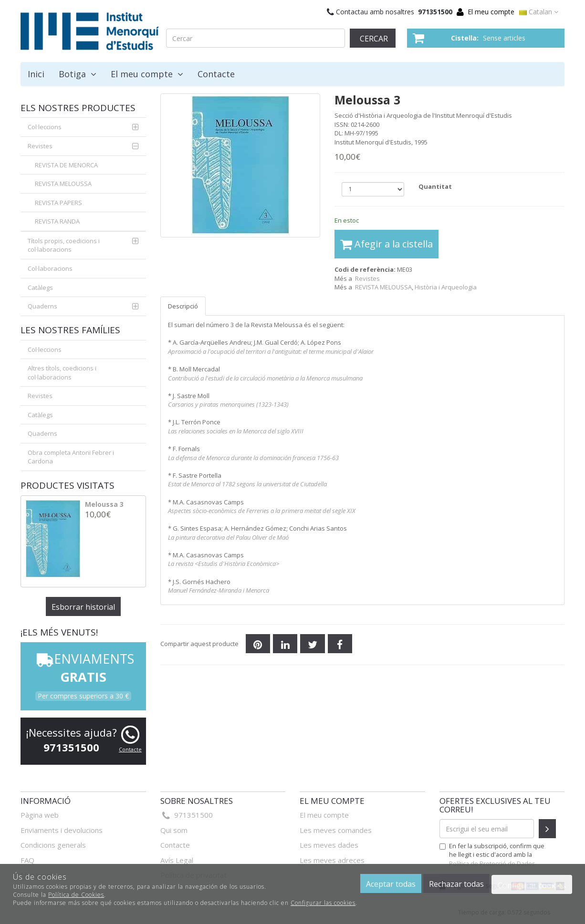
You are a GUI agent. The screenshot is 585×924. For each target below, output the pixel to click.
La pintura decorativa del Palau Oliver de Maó (228, 537)
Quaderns (42, 306)
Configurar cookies (532, 885)
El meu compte (491, 12)
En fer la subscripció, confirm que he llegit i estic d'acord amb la (492, 854)
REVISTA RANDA (57, 221)
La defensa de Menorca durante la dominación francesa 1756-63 (253, 458)
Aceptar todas (391, 884)
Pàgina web (40, 815)
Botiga (78, 74)
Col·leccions (45, 127)
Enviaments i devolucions (62, 830)
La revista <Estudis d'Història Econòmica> (224, 564)
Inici (36, 74)
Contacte (216, 74)
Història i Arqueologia (446, 287)
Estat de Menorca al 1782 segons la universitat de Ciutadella (247, 484)
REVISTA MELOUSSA (63, 184)
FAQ (27, 860)
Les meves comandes (336, 830)
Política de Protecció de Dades (492, 863)
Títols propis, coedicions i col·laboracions (64, 245)
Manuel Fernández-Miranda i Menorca (219, 590)
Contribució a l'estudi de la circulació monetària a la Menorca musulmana (265, 378)
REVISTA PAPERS (58, 203)
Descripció (183, 306)
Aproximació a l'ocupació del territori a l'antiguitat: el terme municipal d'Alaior (271, 351)
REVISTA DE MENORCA (66, 165)
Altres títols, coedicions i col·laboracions (62, 373)
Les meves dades (329, 845)
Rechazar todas (456, 884)
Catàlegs (40, 287)
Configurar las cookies (323, 903)
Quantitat (435, 186)
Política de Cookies (76, 895)
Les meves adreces (332, 860)
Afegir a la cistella (387, 244)
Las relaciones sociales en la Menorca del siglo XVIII (236, 431)
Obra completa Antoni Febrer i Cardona (71, 457)
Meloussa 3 (104, 504)
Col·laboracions (50, 268)
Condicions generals (53, 845)
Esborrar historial (83, 607)
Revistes (367, 278)
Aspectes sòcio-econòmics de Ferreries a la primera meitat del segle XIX (262, 511)
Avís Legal (177, 860)
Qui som (174, 830)
